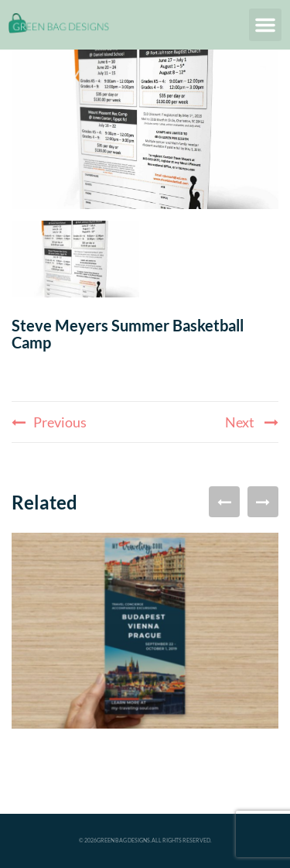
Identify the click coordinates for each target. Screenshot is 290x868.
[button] (265, 25)
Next (252, 422)
